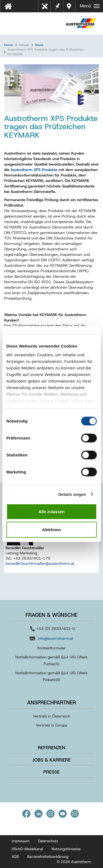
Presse (51, 772)
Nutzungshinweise (66, 849)
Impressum (21, 841)
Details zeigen (72, 494)
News (39, 45)
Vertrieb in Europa (51, 725)
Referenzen (51, 748)
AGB (15, 857)
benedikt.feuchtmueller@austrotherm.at (40, 563)
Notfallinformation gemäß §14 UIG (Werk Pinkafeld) (52, 676)
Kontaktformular (51, 648)
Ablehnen (51, 529)
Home (9, 45)
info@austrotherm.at (56, 638)
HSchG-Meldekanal (27, 849)
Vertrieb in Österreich (51, 716)
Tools (47, 8)
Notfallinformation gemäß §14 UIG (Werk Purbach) (52, 660)
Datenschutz (48, 841)
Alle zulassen (51, 512)
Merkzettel (57, 6)
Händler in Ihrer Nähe (70, 6)
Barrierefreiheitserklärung (48, 857)
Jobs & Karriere (52, 760)
